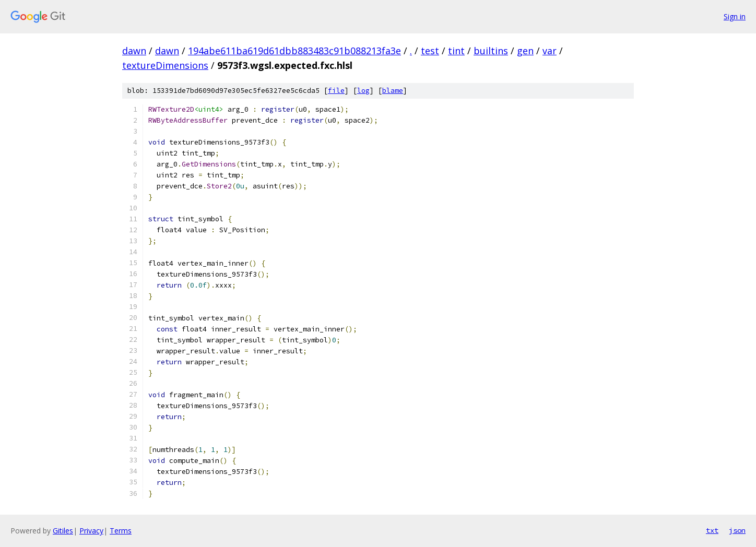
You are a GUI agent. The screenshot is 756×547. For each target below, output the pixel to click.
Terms (121, 531)
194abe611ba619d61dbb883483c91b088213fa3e (294, 51)
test (430, 51)
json (737, 530)
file (336, 91)
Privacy (91, 531)
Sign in (735, 16)
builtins (491, 51)
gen (525, 51)
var (550, 51)
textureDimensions (165, 65)
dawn (134, 51)
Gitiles (63, 531)
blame (393, 91)
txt (712, 530)
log (363, 91)
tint (456, 51)
